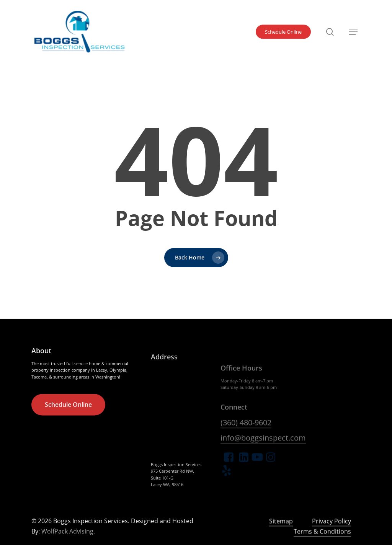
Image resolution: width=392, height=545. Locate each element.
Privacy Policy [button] (332, 537)
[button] (353, 32)
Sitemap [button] (281, 537)
